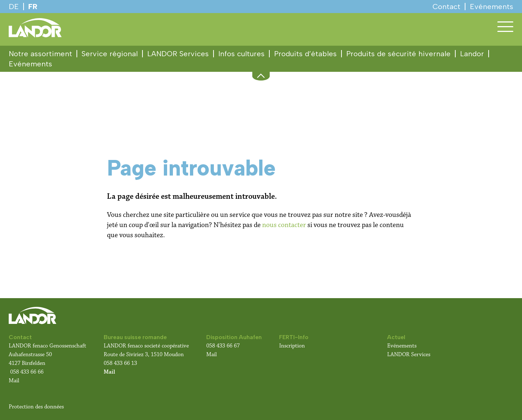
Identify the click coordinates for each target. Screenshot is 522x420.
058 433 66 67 (223, 346)
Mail (14, 381)
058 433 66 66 (27, 372)
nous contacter (284, 225)
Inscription (292, 346)
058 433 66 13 (120, 363)
